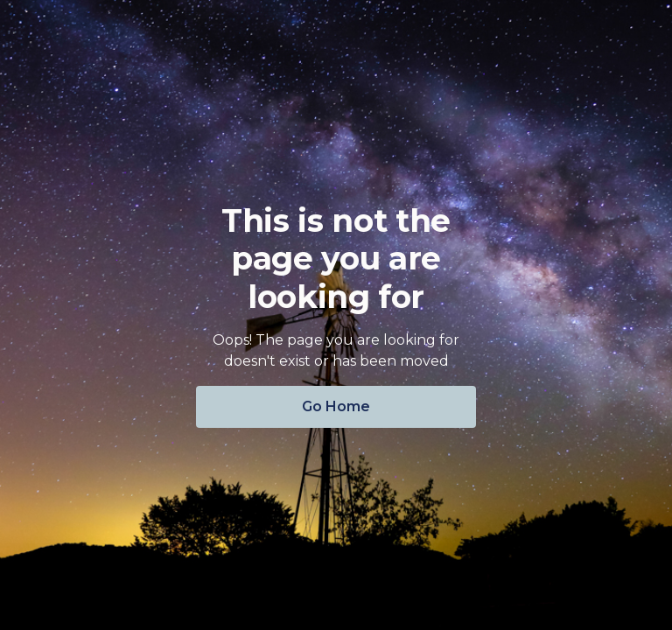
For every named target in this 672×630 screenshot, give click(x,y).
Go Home (336, 406)
